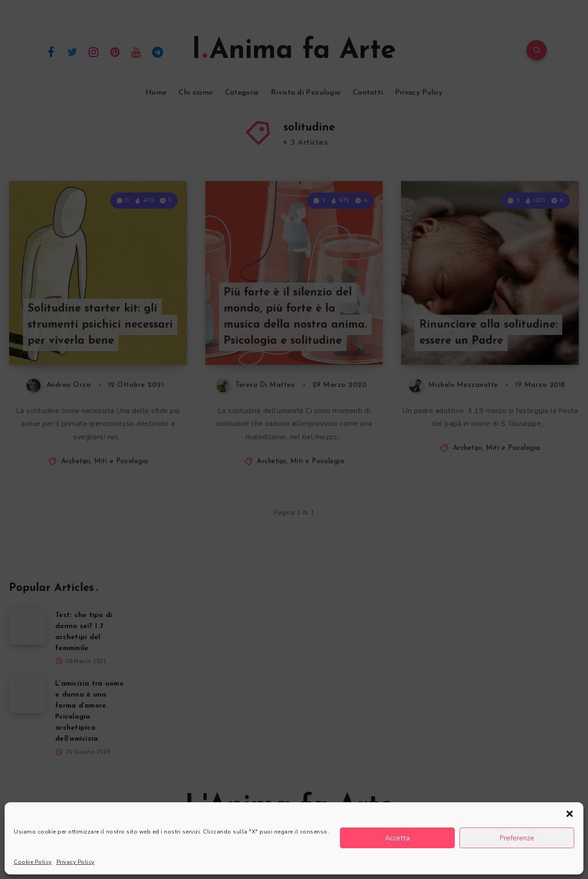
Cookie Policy (33, 862)
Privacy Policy (76, 862)
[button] (570, 814)
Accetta (397, 838)
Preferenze (517, 838)
